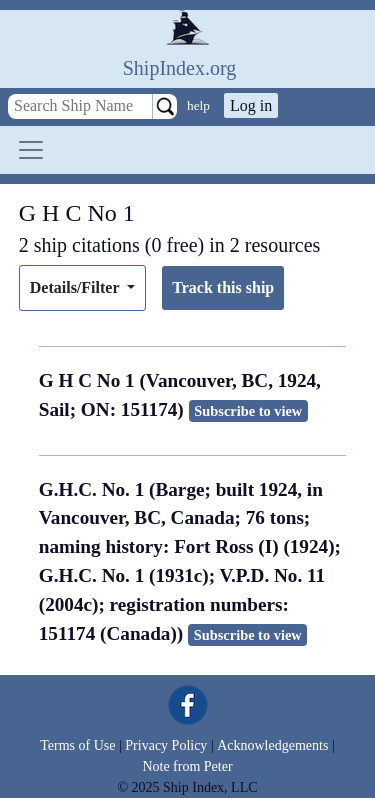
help (198, 105)
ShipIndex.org (180, 68)
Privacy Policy (166, 745)
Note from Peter (187, 766)
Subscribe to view (248, 411)
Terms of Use (77, 745)
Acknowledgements (272, 745)
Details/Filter (76, 287)
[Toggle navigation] (31, 150)
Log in (251, 105)
